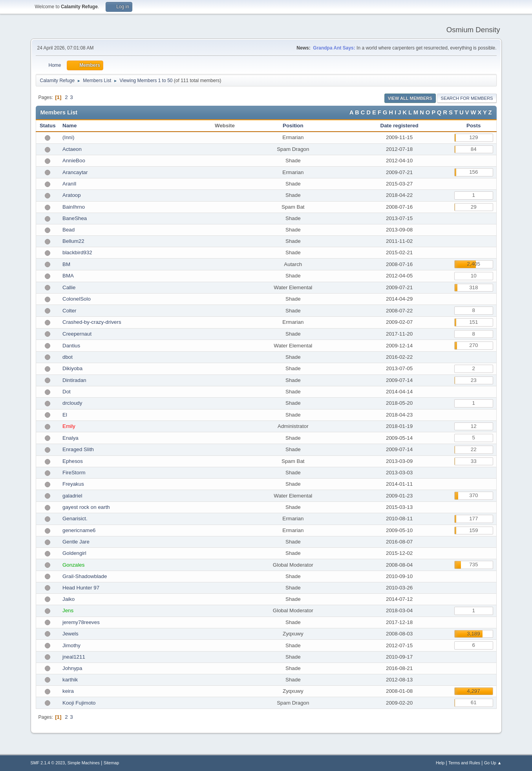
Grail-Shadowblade (85, 576)
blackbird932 (77, 252)
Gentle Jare (76, 542)
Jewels (70, 634)
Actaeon (72, 149)
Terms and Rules (464, 763)
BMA (68, 276)
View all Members (410, 98)
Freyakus (73, 484)
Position (293, 126)
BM (66, 264)
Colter (69, 311)
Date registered (399, 126)
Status (48, 126)
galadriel (72, 496)
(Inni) (68, 137)
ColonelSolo (77, 299)
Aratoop (72, 195)
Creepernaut (77, 334)
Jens (68, 610)
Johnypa (72, 668)
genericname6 (79, 530)
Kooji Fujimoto (79, 703)
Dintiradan (74, 380)
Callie (69, 287)
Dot (67, 392)
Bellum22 (73, 241)
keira (68, 691)
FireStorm (74, 473)
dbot (68, 357)
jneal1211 (74, 657)
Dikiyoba (72, 368)
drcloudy (72, 403)
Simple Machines (84, 763)
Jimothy (71, 645)
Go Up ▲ (493, 763)
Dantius (71, 346)
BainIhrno (74, 207)
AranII (69, 184)
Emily (69, 426)
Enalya (70, 438)
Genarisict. (75, 519)
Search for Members (467, 98)
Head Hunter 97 (81, 588)
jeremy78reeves (81, 622)
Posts (473, 126)
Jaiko (69, 599)
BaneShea (75, 218)
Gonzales (73, 565)
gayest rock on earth (86, 507)
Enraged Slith (78, 449)
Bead (69, 230)
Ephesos (73, 461)
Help (440, 763)
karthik (70, 680)
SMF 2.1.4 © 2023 (48, 763)
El (65, 415)
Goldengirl (74, 553)
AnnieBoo (74, 161)
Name (69, 126)
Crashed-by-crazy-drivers (92, 322)
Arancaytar (75, 172)
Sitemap (112, 763)
